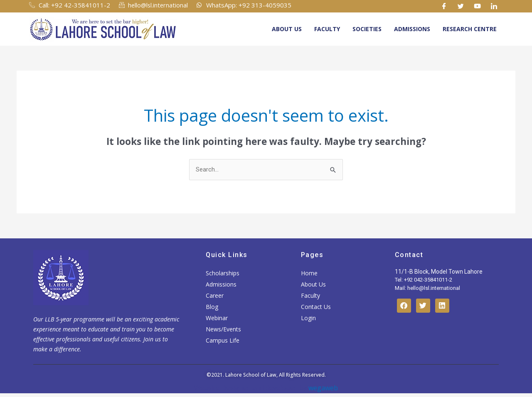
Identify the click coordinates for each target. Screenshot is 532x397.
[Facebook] (444, 6)
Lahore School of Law (251, 375)
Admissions (412, 29)
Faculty (327, 29)
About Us (287, 29)
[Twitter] (461, 6)
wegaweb (322, 388)
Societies (367, 29)
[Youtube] (478, 6)
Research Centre (470, 29)
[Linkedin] (494, 6)
